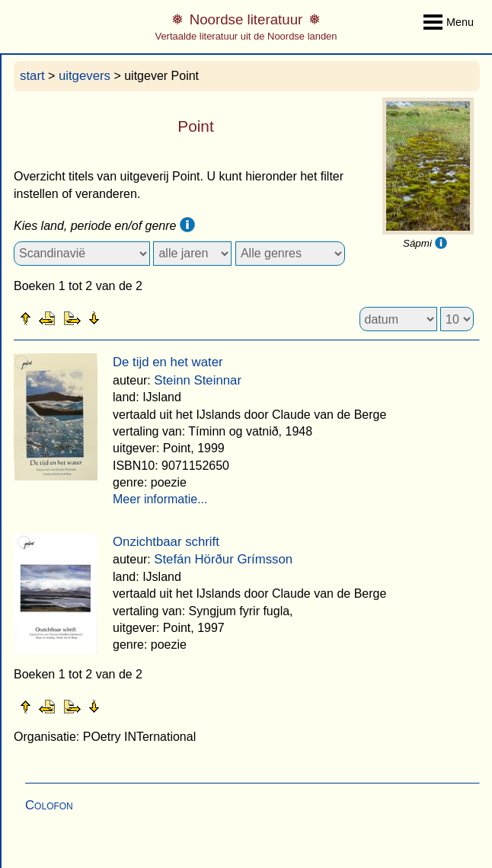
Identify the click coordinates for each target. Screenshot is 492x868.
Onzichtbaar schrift (166, 542)
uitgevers (85, 76)
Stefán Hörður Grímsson (223, 559)
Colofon (49, 805)
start (32, 76)
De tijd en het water (168, 362)
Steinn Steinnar (198, 380)
